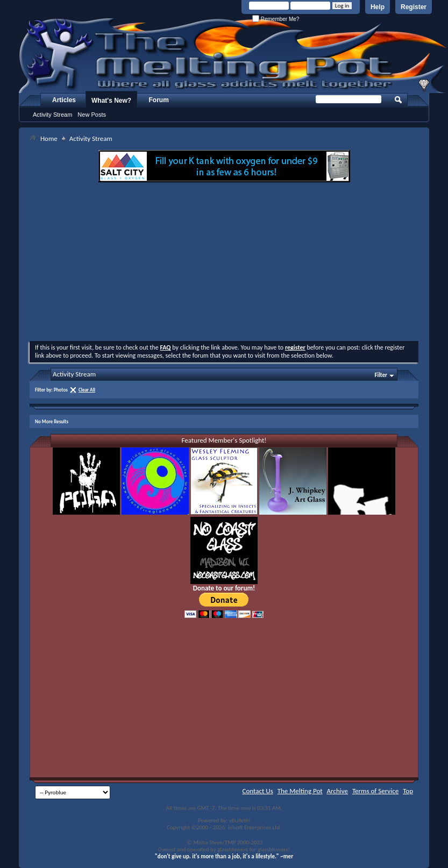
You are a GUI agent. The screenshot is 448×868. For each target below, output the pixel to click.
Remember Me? (276, 19)
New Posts (92, 115)
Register (414, 7)
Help (378, 7)
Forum (159, 100)
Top (408, 791)
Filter (381, 375)
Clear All (87, 390)
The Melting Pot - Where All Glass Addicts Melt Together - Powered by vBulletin (233, 55)
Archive (337, 791)
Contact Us (258, 791)
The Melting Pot (300, 791)
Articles (64, 100)
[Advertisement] (224, 263)
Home (49, 138)
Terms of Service (375, 791)
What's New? (111, 101)
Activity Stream (52, 115)
